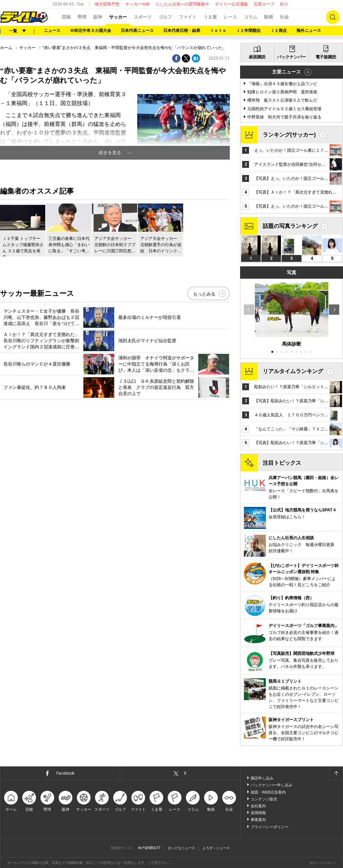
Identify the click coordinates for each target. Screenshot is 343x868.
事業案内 (258, 820)
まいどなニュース (181, 848)
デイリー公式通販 (232, 4)
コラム (251, 17)
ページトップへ (336, 773)
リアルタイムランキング (293, 371)
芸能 (66, 17)
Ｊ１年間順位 (248, 31)
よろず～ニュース (216, 848)
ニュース (52, 31)
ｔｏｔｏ (218, 31)
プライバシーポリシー (270, 827)
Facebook (65, 773)
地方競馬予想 (107, 4)
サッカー (118, 17)
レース (230, 17)
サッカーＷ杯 (138, 4)
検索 (333, 17)
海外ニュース (309, 31)
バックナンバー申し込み (271, 785)
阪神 (98, 17)
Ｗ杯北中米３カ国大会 (91, 31)
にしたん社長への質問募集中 (182, 4)
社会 (284, 17)
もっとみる (204, 294)
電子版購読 (326, 57)
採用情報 (258, 813)
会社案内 (258, 806)
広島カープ (264, 4)
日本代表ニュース (137, 31)
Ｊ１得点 (279, 31)
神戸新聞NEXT (149, 848)
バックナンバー (292, 57)
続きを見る (110, 153)
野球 (82, 17)
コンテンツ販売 (264, 799)
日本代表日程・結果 (182, 31)
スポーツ (143, 17)
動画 (269, 17)
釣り (284, 4)
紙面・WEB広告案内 (268, 792)
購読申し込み (262, 778)
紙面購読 (257, 57)
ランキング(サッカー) (289, 135)
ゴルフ (165, 17)
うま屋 (210, 17)
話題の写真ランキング (290, 226)
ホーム (6, 48)
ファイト (188, 17)
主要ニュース (286, 72)
